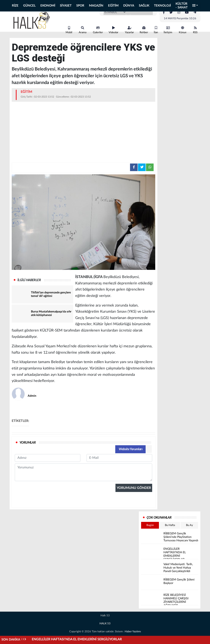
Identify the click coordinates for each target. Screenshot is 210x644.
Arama (83, 30)
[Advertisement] (83, 133)
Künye (183, 30)
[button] (195, 6)
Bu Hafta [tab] (170, 525)
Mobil (69, 30)
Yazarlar (129, 30)
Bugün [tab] (150, 525)
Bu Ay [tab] (189, 525)
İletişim (168, 30)
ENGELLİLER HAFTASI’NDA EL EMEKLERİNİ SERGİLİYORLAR (77, 639)
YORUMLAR (28, 443)
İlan (156, 30)
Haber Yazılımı (133, 632)
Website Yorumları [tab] (131, 449)
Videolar (114, 30)
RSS (195, 30)
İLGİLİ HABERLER (29, 280)
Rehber (144, 30)
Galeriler (98, 30)
